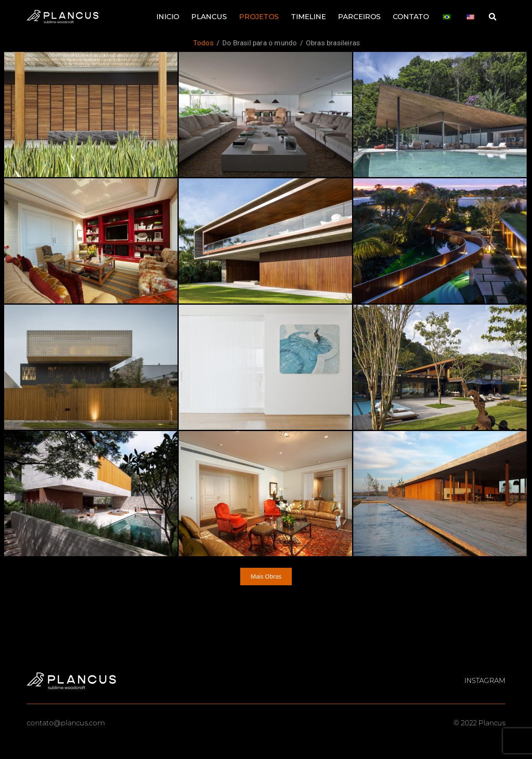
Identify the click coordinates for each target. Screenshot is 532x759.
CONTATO (411, 17)
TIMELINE (308, 17)
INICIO (168, 17)
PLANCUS (209, 17)
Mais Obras (266, 576)
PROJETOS (259, 17)
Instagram (485, 681)
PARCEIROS (359, 17)
